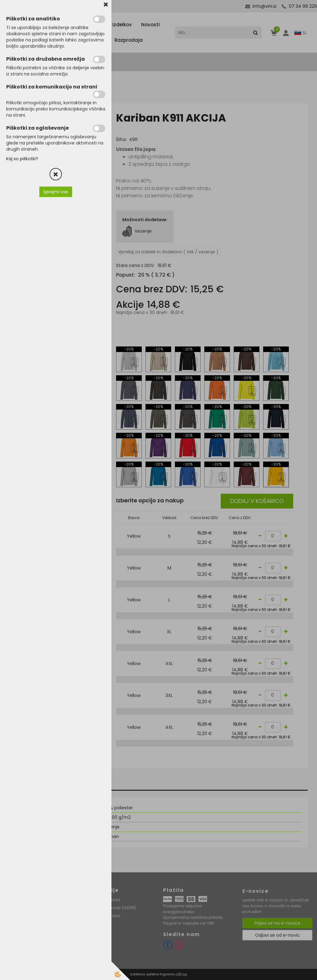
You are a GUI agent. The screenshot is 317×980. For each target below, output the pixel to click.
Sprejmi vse (56, 192)
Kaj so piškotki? (22, 159)
